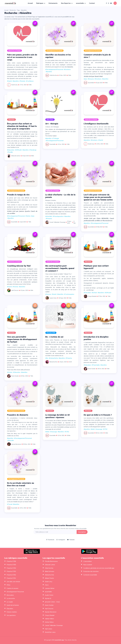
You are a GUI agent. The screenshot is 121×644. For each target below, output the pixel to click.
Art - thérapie (52, 124)
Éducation (11, 119)
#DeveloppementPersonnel (54, 69)
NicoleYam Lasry (50, 632)
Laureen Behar (50, 588)
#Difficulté (18, 150)
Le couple (10, 602)
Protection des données (91, 571)
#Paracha (69, 358)
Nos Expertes (66, 3)
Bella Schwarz (50, 571)
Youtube (71, 540)
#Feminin (22, 81)
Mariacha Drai (53, 362)
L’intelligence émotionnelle (96, 124)
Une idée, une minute (13, 582)
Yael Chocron (15, 290)
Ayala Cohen (53, 298)
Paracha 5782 (11, 575)
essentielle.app (59, 640)
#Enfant (94, 293)
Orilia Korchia (53, 75)
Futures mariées (12, 612)
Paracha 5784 (11, 568)
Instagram (61, 540)
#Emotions (67, 69)
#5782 (67, 432)
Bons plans (50, 119)
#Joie (85, 79)
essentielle (80, 3)
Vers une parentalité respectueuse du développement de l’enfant (22, 339)
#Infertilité (49, 216)
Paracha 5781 (11, 578)
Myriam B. (48, 598)
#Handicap (33, 150)
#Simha (28, 216)
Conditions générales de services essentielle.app (99, 568)
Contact (92, 3)
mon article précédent (66, 60)
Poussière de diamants (18, 415)
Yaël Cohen (49, 629)
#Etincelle (11, 440)
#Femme (15, 287)
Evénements (53, 3)
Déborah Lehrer (16, 156)
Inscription (82, 532)
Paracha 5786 (11, 561)
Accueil (30, 3)
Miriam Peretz (49, 578)
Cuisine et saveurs (12, 588)
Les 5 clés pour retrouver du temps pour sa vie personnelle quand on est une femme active (98, 197)
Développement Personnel (54, 51)
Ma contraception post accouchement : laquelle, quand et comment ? (60, 268)
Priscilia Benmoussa (51, 561)
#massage (54, 432)
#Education (11, 150)
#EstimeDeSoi (53, 358)
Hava (47, 585)
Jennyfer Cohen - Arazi (52, 602)
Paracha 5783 (51, 333)
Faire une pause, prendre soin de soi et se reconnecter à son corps (22, 57)
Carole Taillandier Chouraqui (57, 222)
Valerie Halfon (49, 619)
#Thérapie (56, 138)
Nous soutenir (88, 565)
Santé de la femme (15, 51)
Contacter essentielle (90, 575)
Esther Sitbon (49, 622)
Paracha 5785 (11, 565)
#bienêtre (16, 81)
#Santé (9, 81)
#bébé (47, 432)
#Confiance (30, 81)
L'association (87, 561)
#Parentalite (96, 365)
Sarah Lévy (14, 85)
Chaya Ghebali (92, 296)
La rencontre (11, 598)
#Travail (10, 504)
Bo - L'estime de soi (54, 337)
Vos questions (11, 615)
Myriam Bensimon (16, 444)
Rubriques (40, 3)
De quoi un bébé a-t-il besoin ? (98, 415)
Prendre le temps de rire (18, 195)
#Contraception (69, 294)
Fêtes (8, 585)
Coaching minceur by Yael (19, 266)
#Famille (10, 152)
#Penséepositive (58, 216)
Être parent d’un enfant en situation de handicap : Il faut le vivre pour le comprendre (22, 126)
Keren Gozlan (15, 376)
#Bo (47, 358)
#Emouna (91, 79)
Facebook (50, 540)
